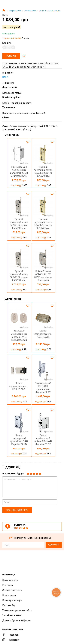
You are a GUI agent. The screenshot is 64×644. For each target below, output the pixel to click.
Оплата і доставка (12, 590)
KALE (5, 77)
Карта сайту (9, 605)
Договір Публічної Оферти (16, 620)
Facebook (10, 635)
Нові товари (9, 595)
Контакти (8, 585)
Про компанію (10, 580)
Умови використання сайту (17, 610)
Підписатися (54, 545)
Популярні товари (12, 600)
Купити (11, 56)
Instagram (11, 640)
